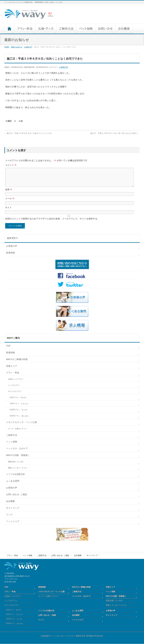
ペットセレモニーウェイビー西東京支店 (68, 636)
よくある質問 (13, 485)
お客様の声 (64, 67)
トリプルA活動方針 (16, 478)
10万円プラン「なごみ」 (19, 413)
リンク (9, 518)
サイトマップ (13, 512)
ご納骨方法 (12, 439)
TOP (8, 350)
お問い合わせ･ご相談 (17, 498)
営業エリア (12, 370)
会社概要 (10, 505)
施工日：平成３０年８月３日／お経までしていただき (28, 133)
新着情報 (10, 256)
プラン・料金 (13, 376)
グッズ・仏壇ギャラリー (17, 432)
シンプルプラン (14, 389)
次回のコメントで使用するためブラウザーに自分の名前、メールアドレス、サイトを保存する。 (52, 222)
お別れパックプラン (16, 383)
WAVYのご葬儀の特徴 (17, 363)
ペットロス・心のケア (17, 452)
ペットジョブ (13, 525)
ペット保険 (12, 445)
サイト (8, 211)
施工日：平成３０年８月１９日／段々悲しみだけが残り (115, 133)
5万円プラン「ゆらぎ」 (19, 401)
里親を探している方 (16, 465)
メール (10, 202)
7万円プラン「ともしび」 (20, 407)
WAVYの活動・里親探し (18, 459)
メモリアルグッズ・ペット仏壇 (21, 426)
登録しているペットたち (17, 472)
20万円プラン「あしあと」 (20, 420)
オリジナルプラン (15, 395)
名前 (9, 193)
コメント (11, 165)
